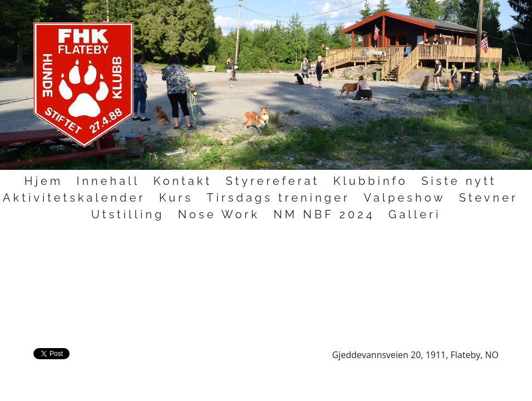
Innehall (108, 181)
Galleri (415, 214)
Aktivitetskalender (74, 198)
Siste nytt (459, 181)
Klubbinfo (371, 181)
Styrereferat (272, 181)
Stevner (489, 198)
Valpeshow (404, 198)
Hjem (44, 181)
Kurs (176, 198)
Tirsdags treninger (278, 198)
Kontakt (183, 181)
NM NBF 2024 (324, 214)
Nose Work (219, 214)
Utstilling (128, 214)
